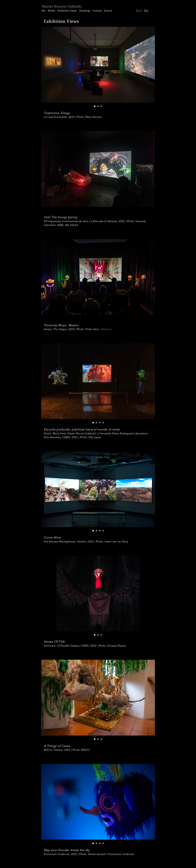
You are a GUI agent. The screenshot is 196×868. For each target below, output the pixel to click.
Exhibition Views (67, 11)
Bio (44, 11)
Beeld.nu (107, 329)
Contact (97, 11)
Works (52, 11)
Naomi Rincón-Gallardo (62, 7)
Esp (146, 11)
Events (108, 11)
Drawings (85, 11)
